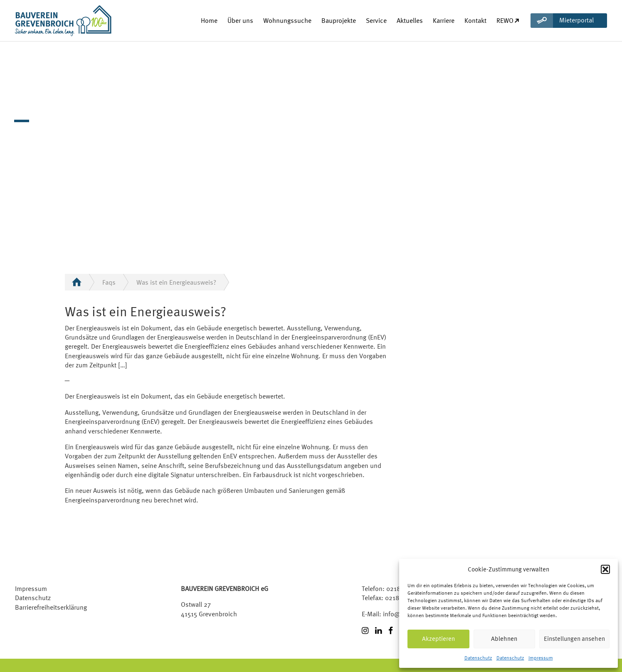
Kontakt (475, 20)
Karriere (444, 20)
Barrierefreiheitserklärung (51, 607)
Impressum (541, 658)
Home (209, 20)
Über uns (240, 20)
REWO (508, 20)
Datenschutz (478, 658)
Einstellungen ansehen (574, 639)
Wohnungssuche (287, 20)
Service (376, 20)
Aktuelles (410, 20)
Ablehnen (504, 639)
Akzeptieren (438, 639)
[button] (605, 569)
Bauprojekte (339, 20)
